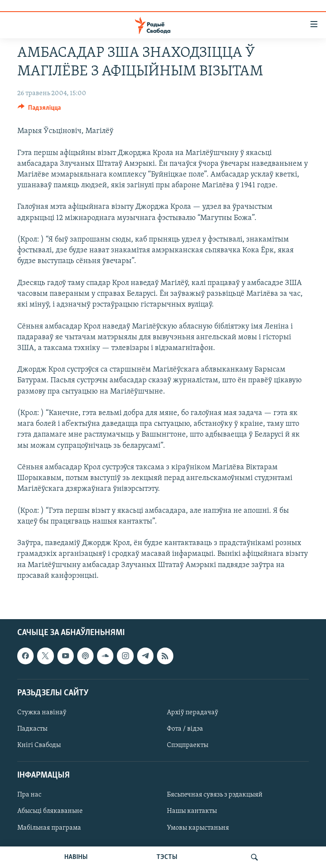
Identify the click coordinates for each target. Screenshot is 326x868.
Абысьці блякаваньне (50, 812)
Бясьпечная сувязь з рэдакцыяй (215, 795)
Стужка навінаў (42, 713)
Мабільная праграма (49, 828)
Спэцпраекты (188, 745)
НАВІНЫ (76, 857)
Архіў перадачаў (193, 713)
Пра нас (29, 795)
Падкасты (32, 729)
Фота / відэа (185, 729)
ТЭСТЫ (167, 857)
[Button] (39, 110)
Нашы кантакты (192, 812)
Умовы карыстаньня (198, 828)
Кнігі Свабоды (39, 745)
